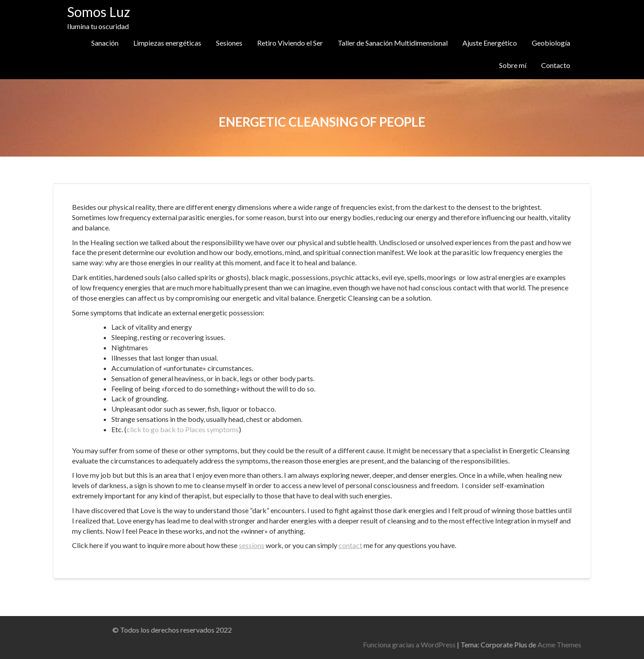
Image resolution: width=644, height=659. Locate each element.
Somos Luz (99, 12)
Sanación (105, 43)
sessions (252, 545)
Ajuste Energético (490, 43)
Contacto (556, 65)
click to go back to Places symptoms (183, 429)
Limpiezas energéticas (167, 43)
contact (350, 545)
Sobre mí (513, 65)
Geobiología (551, 43)
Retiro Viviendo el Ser (290, 43)
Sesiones (229, 43)
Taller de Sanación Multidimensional (393, 43)
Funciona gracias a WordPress (507, 644)
